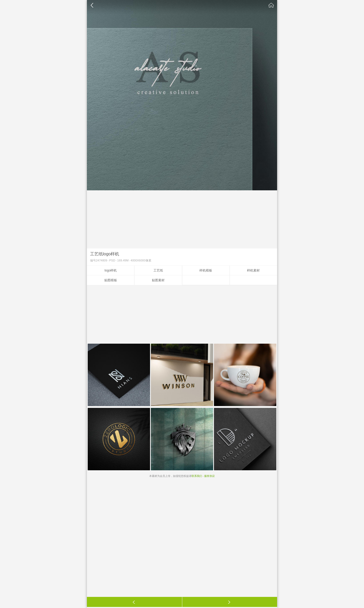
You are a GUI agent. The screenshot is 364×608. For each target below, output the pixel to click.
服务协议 (209, 476)
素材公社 (271, 5)
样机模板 (206, 270)
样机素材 (253, 270)
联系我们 (197, 476)
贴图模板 (111, 280)
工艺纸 (158, 270)
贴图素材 (158, 280)
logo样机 (111, 270)
